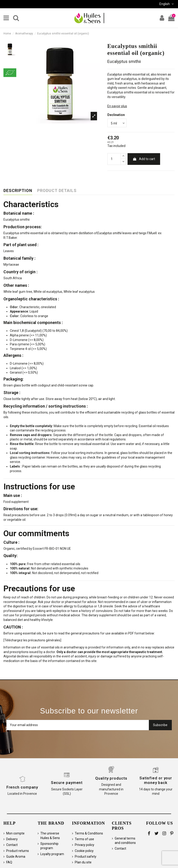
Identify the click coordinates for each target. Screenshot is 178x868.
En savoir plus (117, 106)
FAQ (9, 862)
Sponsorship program (49, 846)
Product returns (18, 851)
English (167, 4)
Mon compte (15, 833)
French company (22, 787)
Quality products (111, 778)
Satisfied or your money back (156, 780)
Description (18, 191)
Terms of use (84, 839)
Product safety (86, 857)
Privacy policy (85, 845)
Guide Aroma (16, 857)
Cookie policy (84, 851)
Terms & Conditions (89, 833)
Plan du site (83, 862)
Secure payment (67, 783)
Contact (12, 845)
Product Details (57, 191)
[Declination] (117, 123)
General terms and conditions (125, 841)
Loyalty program (52, 854)
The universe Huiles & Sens (50, 836)
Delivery (12, 839)
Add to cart (144, 159)
